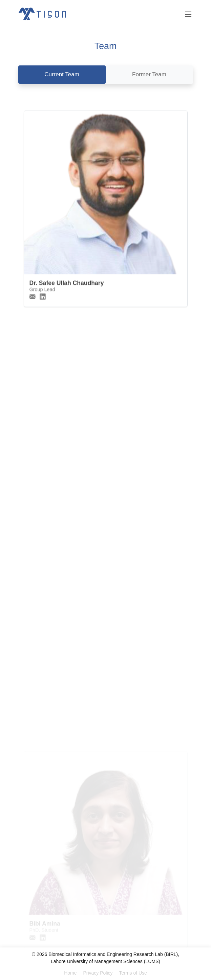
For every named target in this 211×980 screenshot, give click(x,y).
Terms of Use (133, 973)
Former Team (149, 74)
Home (70, 973)
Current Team (62, 74)
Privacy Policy (98, 973)
